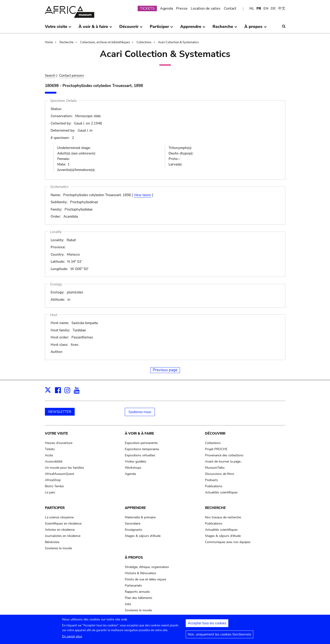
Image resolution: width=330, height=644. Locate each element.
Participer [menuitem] (161, 28)
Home (49, 42)
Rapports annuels (137, 592)
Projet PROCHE (216, 449)
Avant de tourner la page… (224, 461)
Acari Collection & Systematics (178, 42)
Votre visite (56, 433)
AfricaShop (53, 480)
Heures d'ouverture (59, 443)
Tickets (50, 449)
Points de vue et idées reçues (146, 579)
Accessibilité (54, 461)
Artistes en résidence (60, 530)
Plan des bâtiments (139, 598)
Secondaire (133, 524)
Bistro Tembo (54, 486)
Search (50, 76)
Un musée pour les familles (64, 468)
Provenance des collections (224, 455)
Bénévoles (52, 542)
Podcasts (211, 480)
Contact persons (71, 76)
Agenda (166, 8)
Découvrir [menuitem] (131, 28)
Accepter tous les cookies (207, 625)
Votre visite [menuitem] (58, 28)
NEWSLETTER (60, 412)
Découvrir (215, 433)
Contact (230, 8)
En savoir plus (72, 639)
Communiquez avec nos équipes (228, 542)
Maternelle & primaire (140, 517)
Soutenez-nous (140, 412)
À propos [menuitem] (255, 28)
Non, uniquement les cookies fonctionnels (220, 637)
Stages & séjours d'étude (143, 536)
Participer (55, 508)
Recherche (67, 42)
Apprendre (135, 508)
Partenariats (133, 586)
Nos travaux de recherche (223, 517)
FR (259, 8)
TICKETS (147, 8)
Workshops (133, 468)
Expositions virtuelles (140, 455)
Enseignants (134, 530)
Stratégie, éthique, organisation (147, 567)
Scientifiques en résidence (63, 524)
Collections (144, 42)
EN (266, 8)
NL (252, 8)
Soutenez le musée (58, 548)
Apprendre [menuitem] (193, 28)
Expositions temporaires (142, 449)
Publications (214, 486)
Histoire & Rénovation (140, 573)
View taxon (142, 195)
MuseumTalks (215, 468)
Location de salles (206, 8)
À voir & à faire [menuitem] (95, 28)
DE (273, 8)
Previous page (165, 370)
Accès (49, 455)
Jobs (128, 604)
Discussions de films (220, 474)
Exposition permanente (141, 443)
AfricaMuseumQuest (60, 474)
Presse (182, 8)
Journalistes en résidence (63, 536)
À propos (134, 557)
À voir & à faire (139, 433)
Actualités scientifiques (221, 492)
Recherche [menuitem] (225, 28)
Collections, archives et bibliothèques (105, 42)
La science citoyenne (59, 517)
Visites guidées (136, 461)
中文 (282, 8)
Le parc (50, 492)
